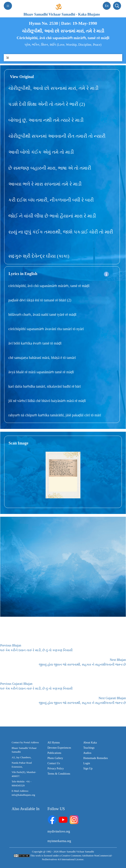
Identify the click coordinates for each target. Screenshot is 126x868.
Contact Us (54, 763)
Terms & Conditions (59, 774)
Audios (87, 753)
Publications (54, 753)
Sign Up (88, 769)
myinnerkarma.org (59, 841)
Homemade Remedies (96, 758)
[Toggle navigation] (8, 6)
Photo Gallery (55, 758)
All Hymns (54, 743)
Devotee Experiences (59, 748)
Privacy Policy (56, 769)
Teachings (89, 748)
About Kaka (90, 743)
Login (87, 763)
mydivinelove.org (59, 831)
